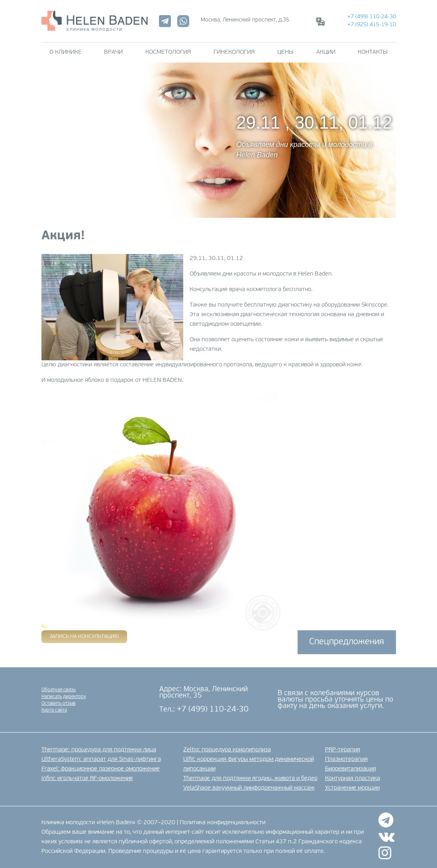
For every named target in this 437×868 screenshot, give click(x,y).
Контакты (373, 52)
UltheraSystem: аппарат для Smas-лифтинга (101, 759)
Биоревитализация (351, 769)
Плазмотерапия (346, 759)
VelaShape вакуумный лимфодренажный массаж (249, 788)
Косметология (168, 52)
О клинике (66, 52)
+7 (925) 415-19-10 (372, 25)
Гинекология (234, 52)
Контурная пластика (353, 779)
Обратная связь (59, 690)
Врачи (113, 52)
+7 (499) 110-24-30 (372, 17)
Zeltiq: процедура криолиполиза (227, 750)
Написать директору (64, 697)
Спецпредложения (347, 642)
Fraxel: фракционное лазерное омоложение (101, 769)
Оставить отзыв (59, 704)
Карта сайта (54, 710)
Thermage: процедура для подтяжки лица (99, 750)
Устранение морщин (352, 788)
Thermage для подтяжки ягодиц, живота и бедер (250, 779)
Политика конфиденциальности (222, 823)
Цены (285, 52)
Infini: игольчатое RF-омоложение (87, 779)
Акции (326, 52)
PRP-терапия (343, 750)
